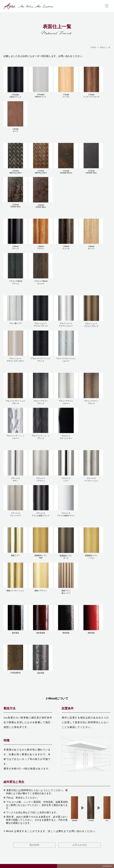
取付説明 (34, 845)
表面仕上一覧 (105, 47)
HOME (93, 47)
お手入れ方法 (80, 845)
